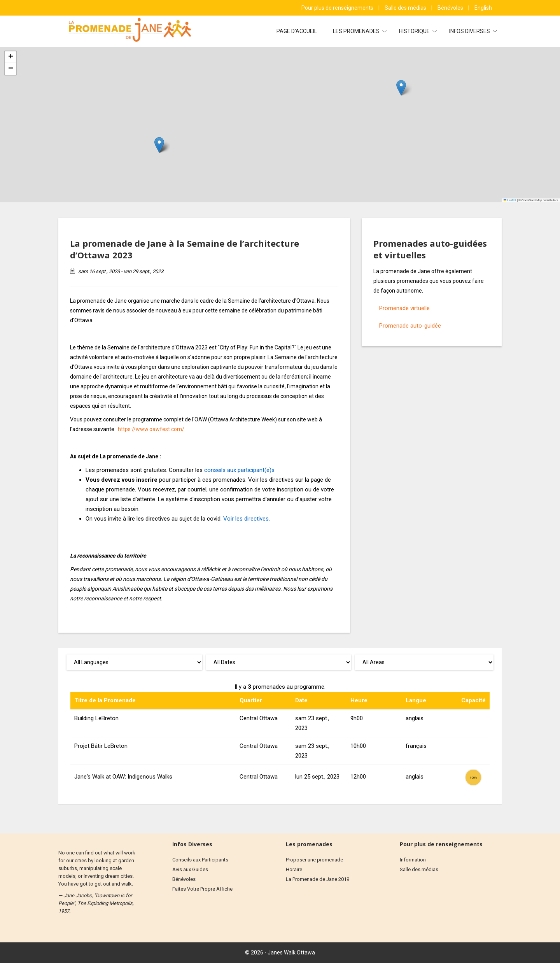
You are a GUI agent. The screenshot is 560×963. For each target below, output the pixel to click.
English (483, 8)
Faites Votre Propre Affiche (202, 889)
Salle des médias (406, 8)
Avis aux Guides (190, 869)
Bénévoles (451, 8)
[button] (159, 145)
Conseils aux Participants (200, 860)
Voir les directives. (247, 519)
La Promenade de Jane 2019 (318, 879)
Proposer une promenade (314, 860)
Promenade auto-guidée (410, 326)
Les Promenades (357, 31)
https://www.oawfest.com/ (151, 429)
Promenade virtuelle (404, 308)
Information (413, 860)
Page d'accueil (297, 31)
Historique (415, 31)
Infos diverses (470, 31)
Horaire (294, 869)
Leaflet (510, 200)
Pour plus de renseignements (338, 8)
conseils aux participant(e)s (239, 470)
